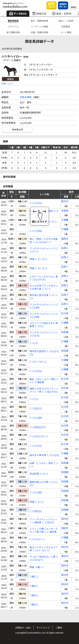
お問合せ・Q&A (23, 627)
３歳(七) (34, 586)
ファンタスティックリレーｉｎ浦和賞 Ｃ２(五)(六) (44, 521)
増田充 (65, 528)
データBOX (18, 14)
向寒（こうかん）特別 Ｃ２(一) (44, 465)
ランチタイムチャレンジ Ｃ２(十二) (44, 250)
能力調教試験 (13, 32)
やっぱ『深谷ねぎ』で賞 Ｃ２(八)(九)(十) (44, 558)
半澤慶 (65, 220)
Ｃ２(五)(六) (36, 408)
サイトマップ (43, 627)
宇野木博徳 (26, 97)
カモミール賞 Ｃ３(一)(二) (43, 222)
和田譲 (65, 332)
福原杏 (65, 239)
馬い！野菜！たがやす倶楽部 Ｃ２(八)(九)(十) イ (44, 241)
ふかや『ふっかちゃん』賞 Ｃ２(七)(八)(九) (44, 278)
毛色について (7, 83)
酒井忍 (65, 519)
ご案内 (59, 627)
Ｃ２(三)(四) (36, 418)
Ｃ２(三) (34, 399)
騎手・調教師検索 (39, 21)
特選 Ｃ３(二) (36, 502)
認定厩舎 (66, 26)
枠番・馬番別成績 (39, 32)
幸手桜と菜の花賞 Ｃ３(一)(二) (43, 297)
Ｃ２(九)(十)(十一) (39, 436)
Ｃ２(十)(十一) (37, 539)
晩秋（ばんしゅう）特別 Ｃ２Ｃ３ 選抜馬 (44, 381)
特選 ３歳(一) (36, 567)
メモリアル (13, 26)
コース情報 (66, 32)
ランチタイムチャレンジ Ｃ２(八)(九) (44, 334)
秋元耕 (65, 313)
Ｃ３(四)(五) (36, 511)
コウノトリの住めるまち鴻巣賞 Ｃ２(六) (44, 325)
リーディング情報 (39, 26)
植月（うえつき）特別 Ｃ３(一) (44, 213)
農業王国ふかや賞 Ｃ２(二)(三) (43, 484)
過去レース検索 (66, 21)
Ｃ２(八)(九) (36, 203)
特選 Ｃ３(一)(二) (38, 259)
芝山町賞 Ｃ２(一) (39, 474)
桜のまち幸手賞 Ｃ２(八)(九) (44, 455)
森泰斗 (65, 248)
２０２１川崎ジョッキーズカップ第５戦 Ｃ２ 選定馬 (44, 530)
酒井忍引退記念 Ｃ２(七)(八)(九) (44, 353)
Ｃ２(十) (34, 343)
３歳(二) (34, 577)
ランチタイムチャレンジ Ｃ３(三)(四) (44, 306)
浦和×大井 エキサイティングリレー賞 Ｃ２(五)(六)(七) (44, 390)
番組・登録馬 (62, 14)
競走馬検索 (13, 21)
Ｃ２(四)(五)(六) (38, 427)
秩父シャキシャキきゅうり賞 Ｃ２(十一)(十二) (44, 549)
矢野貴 (65, 211)
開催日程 (39, 14)
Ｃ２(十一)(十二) (38, 362)
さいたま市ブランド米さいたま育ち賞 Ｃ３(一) (44, 287)
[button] (3, 14)
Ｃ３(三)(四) (36, 231)
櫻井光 (65, 201)
